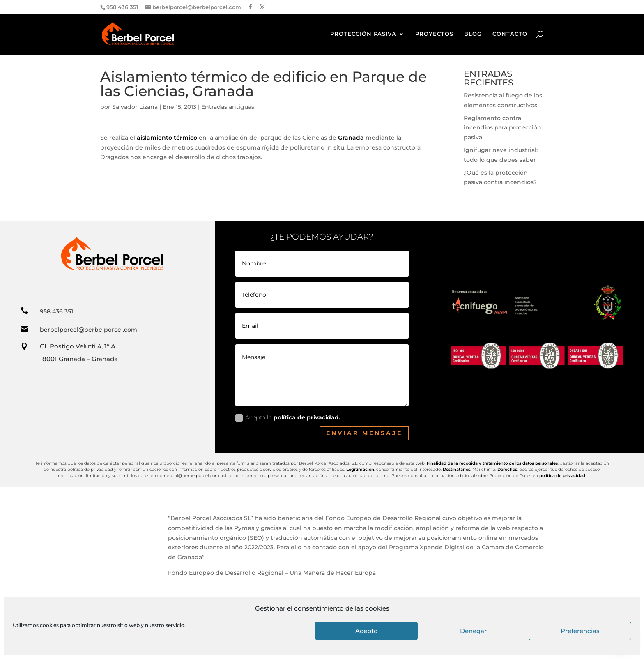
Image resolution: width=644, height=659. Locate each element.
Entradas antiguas (228, 107)
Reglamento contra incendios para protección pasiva (503, 128)
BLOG (473, 34)
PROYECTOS (434, 34)
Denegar (473, 631)
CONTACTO (510, 34)
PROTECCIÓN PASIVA (363, 34)
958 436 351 (56, 311)
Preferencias (580, 631)
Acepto (367, 631)
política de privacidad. (307, 417)
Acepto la (288, 418)
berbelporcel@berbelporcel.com (89, 329)
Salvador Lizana (135, 107)
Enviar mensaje (364, 433)
